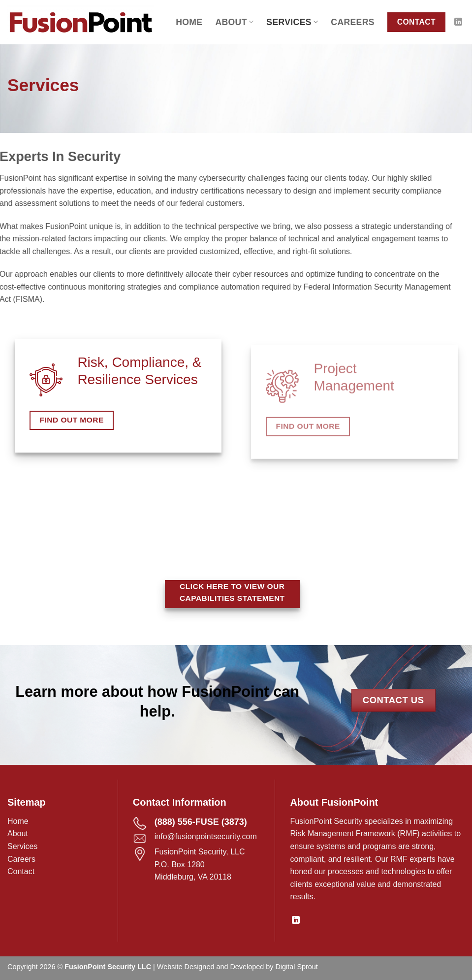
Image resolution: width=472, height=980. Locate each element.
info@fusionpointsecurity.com (206, 836)
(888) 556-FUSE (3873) (201, 822)
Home (189, 22)
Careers (353, 22)
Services (292, 22)
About (234, 22)
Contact (21, 871)
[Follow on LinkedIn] (458, 22)
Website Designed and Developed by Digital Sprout (237, 967)
